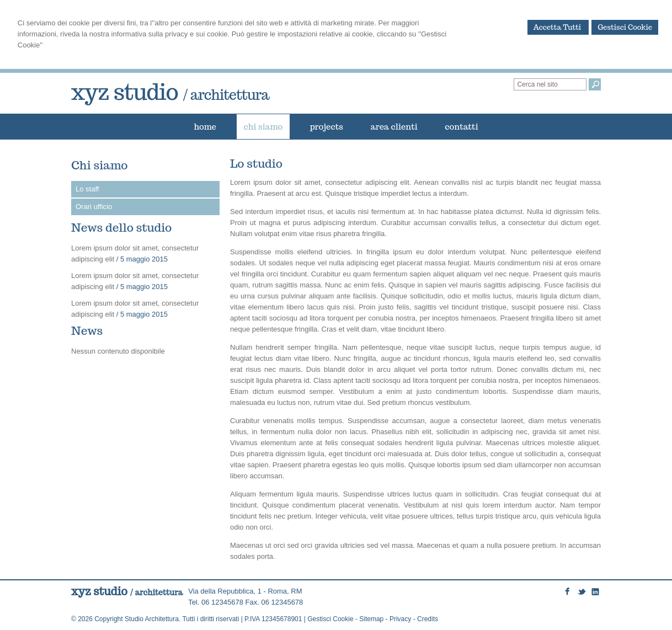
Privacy (400, 619)
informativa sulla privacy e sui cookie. (171, 34)
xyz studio (170, 92)
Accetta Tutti (558, 27)
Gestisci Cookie (625, 27)
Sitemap (371, 619)
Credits (428, 619)
